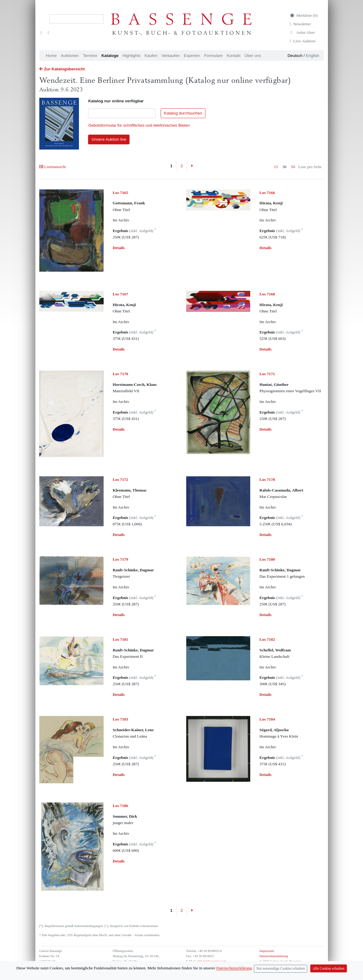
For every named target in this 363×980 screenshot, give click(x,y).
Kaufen (151, 56)
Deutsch (295, 56)
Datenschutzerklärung (274, 956)
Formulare (214, 56)
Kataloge (110, 56)
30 (285, 167)
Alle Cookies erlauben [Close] (329, 973)
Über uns (253, 56)
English (312, 56)
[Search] (77, 19)
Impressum (267, 951)
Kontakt (234, 56)
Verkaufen (171, 56)
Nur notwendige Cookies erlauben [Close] (281, 973)
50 (293, 167)
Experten (192, 56)
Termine (90, 56)
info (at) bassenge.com (211, 961)
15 (276, 167)
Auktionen (70, 56)
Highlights (132, 56)
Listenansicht (53, 167)
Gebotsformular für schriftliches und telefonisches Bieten (139, 125)
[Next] (192, 166)
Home (51, 56)
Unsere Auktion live (109, 139)
